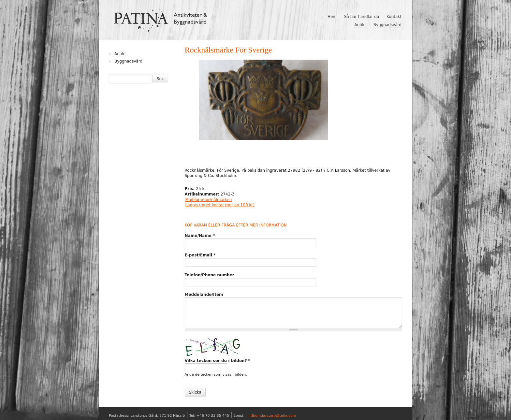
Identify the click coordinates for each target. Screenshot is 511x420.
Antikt (360, 25)
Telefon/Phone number (210, 275)
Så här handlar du (362, 17)
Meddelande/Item (204, 295)
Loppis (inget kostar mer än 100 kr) (220, 205)
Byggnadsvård (387, 25)
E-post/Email (200, 255)
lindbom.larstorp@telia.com (271, 416)
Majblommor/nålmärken (209, 200)
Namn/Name (200, 236)
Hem (332, 17)
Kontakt (394, 17)
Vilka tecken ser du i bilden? (218, 361)
